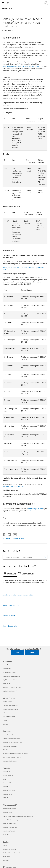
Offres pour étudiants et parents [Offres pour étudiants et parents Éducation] (12, 757)
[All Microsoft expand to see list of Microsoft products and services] (3, 3)
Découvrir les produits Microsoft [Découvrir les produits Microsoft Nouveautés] (12, 687)
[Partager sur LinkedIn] (8, 534)
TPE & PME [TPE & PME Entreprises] (6, 798)
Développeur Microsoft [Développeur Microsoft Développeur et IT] (9, 809)
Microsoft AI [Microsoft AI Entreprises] (6, 772)
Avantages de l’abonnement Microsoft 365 (18, 595)
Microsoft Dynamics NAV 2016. (14, 486)
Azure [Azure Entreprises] (4, 779)
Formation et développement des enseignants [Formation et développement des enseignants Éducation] (16, 753)
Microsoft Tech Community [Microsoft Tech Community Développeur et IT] (10, 820)
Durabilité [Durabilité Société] (6, 860)
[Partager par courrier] (14, 534)
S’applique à (8, 30)
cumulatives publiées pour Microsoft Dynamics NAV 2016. (23, 66)
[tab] (10, 574)
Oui (17, 653)
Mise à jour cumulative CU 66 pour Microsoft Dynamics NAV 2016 (24, 269)
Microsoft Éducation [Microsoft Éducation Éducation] (8, 735)
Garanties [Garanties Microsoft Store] (6, 724)
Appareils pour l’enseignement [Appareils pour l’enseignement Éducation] (11, 739)
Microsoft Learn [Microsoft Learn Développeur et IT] (7, 812)
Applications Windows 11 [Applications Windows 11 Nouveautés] (10, 691)
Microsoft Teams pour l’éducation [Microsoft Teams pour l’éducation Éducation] (12, 742)
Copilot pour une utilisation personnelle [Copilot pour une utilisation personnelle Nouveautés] (14, 680)
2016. (31, 511)
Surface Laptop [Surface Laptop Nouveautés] (7, 669)
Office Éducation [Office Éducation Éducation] (7, 750)
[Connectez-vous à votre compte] (46, 3)
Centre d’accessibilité (10, 626)
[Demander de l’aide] (8, 3)
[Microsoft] (25, 2)
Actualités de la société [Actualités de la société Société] (9, 849)
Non (32, 653)
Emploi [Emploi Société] (5, 845)
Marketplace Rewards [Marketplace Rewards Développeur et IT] (9, 831)
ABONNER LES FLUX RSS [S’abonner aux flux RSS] (14, 539)
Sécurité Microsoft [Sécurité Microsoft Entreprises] (8, 775)
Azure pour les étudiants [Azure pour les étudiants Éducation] (10, 761)
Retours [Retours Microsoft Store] (5, 713)
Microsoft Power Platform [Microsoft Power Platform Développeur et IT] (10, 827)
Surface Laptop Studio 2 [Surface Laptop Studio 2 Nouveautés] (9, 672)
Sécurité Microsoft (9, 616)
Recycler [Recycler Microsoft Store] (5, 720)
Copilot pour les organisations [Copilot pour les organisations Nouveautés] (11, 676)
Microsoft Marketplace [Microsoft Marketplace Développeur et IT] (9, 823)
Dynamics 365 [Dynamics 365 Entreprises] (7, 783)
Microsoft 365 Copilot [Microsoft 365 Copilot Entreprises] (9, 790)
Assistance (6, 8)
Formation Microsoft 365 (11, 605)
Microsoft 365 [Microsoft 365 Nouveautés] (7, 683)
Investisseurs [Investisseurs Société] (6, 857)
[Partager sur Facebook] (4, 534)
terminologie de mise (36, 508)
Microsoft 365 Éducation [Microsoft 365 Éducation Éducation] (10, 746)
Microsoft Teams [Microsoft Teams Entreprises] (7, 794)
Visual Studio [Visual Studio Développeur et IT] (6, 835)
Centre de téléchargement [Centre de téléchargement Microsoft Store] (10, 705)
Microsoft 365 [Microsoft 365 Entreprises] (7, 787)
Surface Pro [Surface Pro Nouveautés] (6, 665)
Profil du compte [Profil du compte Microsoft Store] (7, 702)
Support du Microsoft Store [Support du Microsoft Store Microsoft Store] (10, 709)
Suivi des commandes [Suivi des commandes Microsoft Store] (9, 717)
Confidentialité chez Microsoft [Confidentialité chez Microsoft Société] (11, 853)
